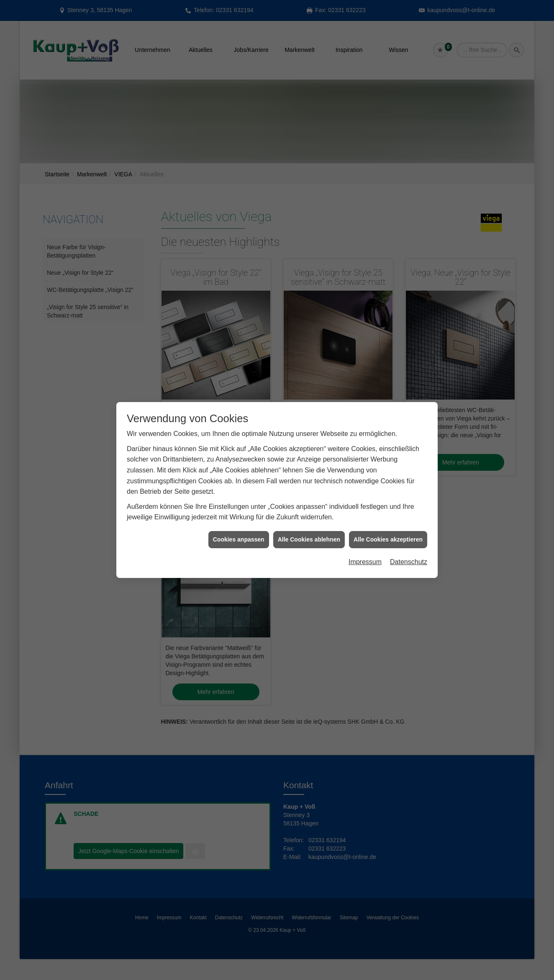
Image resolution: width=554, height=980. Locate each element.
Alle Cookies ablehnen (309, 526)
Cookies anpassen (239, 526)
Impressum (365, 549)
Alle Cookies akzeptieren (388, 526)
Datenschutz (409, 549)
